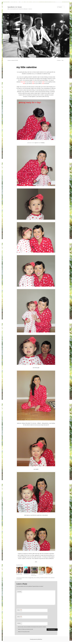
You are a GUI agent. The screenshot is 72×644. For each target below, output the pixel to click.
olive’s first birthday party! (34, 575)
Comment (19, 592)
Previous (58, 60)
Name (19, 610)
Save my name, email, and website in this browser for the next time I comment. (32, 627)
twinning (38, 578)
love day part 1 (26, 574)
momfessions (41, 574)
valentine (42, 578)
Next (63, 60)
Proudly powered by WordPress (36, 639)
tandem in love (15, 7)
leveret (39, 143)
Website (19, 623)
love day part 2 (49, 574)
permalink (20, 579)
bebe (26, 578)
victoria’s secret (31, 143)
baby (33, 578)
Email (19, 617)
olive (35, 578)
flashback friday (19, 574)
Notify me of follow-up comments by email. (26, 629)
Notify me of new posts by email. (24, 632)
